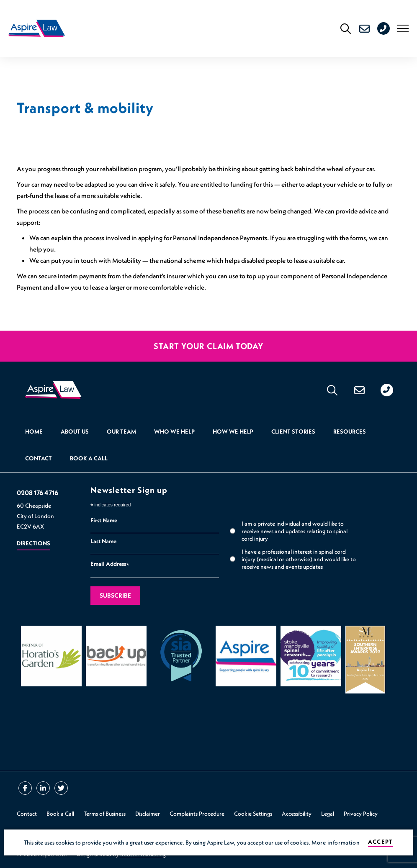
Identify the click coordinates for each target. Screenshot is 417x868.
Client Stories (293, 431)
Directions (33, 543)
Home (34, 431)
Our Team (121, 431)
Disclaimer (148, 814)
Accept (380, 842)
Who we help (174, 431)
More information (336, 842)
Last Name (103, 541)
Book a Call (89, 458)
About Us (75, 431)
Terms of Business (105, 814)
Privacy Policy (361, 814)
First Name (104, 520)
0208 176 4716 (390, 28)
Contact (39, 458)
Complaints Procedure (197, 814)
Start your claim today (208, 346)
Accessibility (297, 814)
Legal (328, 814)
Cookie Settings (253, 814)
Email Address (110, 565)
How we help (233, 431)
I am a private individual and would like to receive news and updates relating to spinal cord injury (295, 531)
